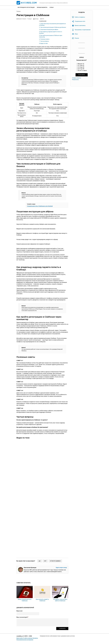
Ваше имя (19, 611)
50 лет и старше (82, 70)
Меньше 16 (81, 64)
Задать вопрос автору (61, 568)
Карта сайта (20, 638)
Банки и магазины (80, 25)
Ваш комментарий (22, 617)
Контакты (35, 638)
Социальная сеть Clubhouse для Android (40, 206)
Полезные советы (45, 39)
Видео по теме (44, 43)
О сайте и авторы (28, 638)
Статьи (51, 7)
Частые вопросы (45, 41)
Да (40, 561)
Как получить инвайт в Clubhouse (42, 600)
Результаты (75, 80)
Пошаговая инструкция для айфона (49, 30)
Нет (45, 561)
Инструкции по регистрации (26, 7)
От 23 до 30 (81, 67)
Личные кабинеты (42, 7)
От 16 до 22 (81, 65)
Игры (76, 34)
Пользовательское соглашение (25, 640)
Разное (77, 38)
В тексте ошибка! (55, 561)
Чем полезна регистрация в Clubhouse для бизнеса (53, 27)
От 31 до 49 (81, 69)
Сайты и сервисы (80, 17)
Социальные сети (80, 21)
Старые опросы (77, 78)
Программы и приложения (83, 30)
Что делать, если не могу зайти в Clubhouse (60, 600)
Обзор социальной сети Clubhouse (25, 600)
